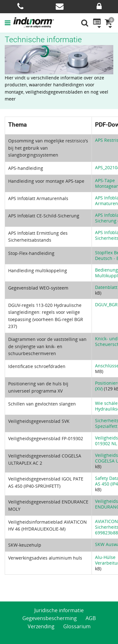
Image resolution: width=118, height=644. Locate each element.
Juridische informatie (59, 610)
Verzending (41, 626)
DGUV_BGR (106, 305)
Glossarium (77, 626)
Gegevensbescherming (50, 618)
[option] (59, 60)
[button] (9, 23)
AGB (91, 618)
